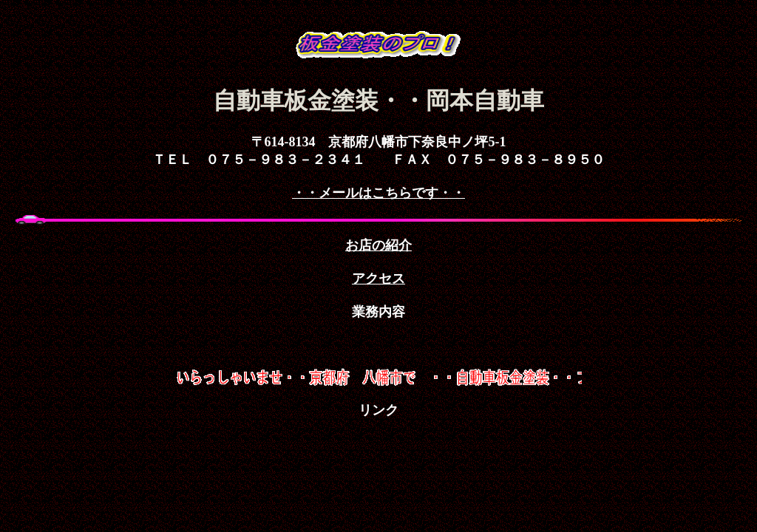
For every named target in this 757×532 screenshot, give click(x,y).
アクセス (378, 279)
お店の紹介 (378, 245)
